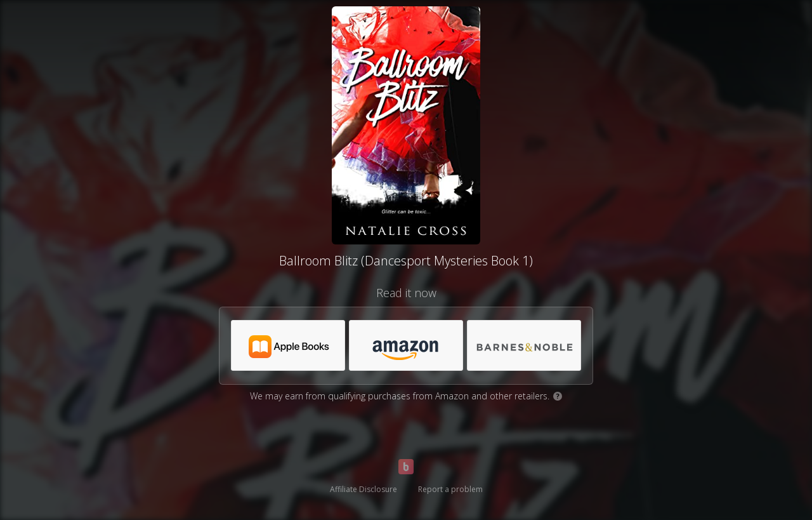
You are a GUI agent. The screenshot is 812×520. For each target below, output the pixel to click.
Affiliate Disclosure (363, 489)
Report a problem (450, 489)
